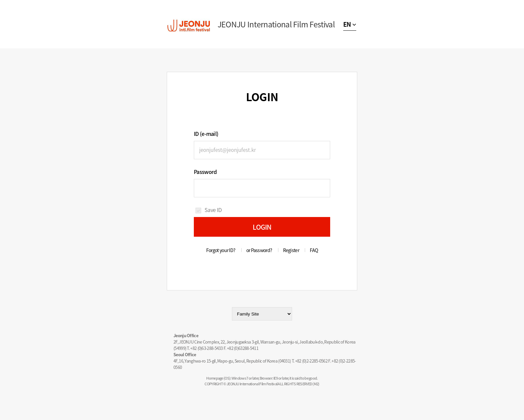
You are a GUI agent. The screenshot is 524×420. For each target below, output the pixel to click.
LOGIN (262, 227)
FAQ (314, 250)
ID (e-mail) (206, 134)
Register (291, 250)
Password (205, 172)
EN (347, 24)
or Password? (259, 250)
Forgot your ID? (221, 250)
